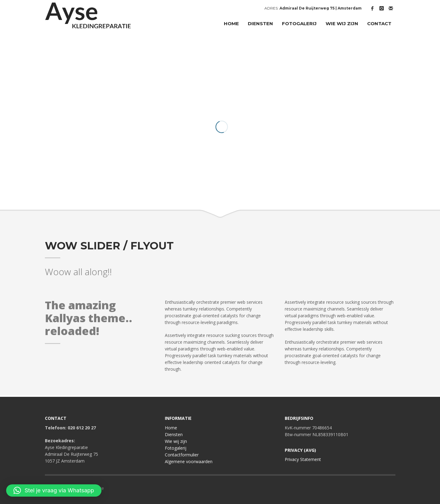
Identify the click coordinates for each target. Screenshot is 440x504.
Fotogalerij (176, 448)
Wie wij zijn (176, 441)
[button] (54, 490)
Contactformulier (182, 455)
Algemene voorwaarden (189, 461)
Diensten (174, 434)
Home (171, 428)
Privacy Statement (303, 459)
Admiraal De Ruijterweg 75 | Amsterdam (321, 8)
